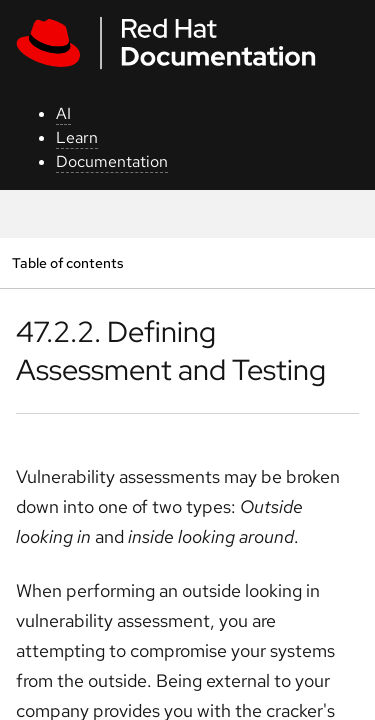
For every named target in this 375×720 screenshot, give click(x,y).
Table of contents (67, 262)
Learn (77, 137)
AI (63, 113)
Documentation (112, 161)
